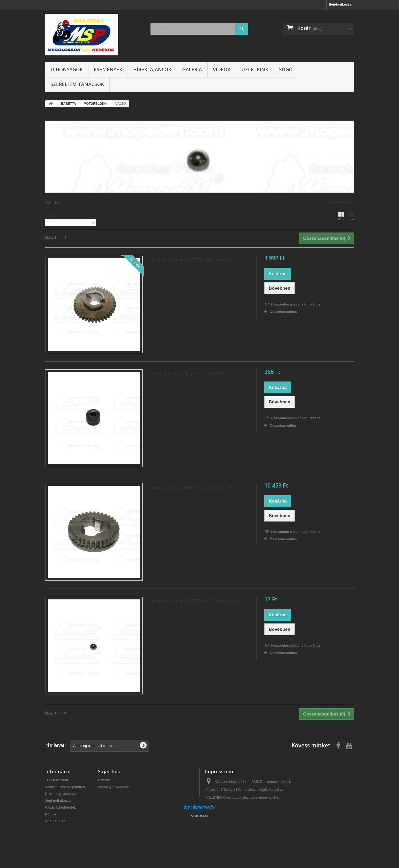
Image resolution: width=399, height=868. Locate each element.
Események (108, 69)
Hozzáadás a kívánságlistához (295, 304)
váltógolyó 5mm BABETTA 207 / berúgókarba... (198, 601)
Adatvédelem (56, 821)
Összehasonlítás (283, 312)
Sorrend (52, 215)
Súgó (286, 69)
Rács (341, 216)
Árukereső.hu (200, 839)
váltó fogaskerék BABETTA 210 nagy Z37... (194, 260)
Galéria (192, 69)
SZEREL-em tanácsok (77, 84)
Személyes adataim (114, 787)
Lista (351, 216)
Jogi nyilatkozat (58, 801)
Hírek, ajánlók (152, 69)
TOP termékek (57, 780)
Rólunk (51, 814)
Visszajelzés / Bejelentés (65, 787)
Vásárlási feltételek (61, 807)
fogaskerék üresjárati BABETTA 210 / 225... (194, 487)
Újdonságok (67, 69)
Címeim (104, 780)
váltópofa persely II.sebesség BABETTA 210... (196, 374)
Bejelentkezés (340, 4)
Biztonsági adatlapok (62, 794)
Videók (222, 69)
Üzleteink (255, 69)
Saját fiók (109, 771)
